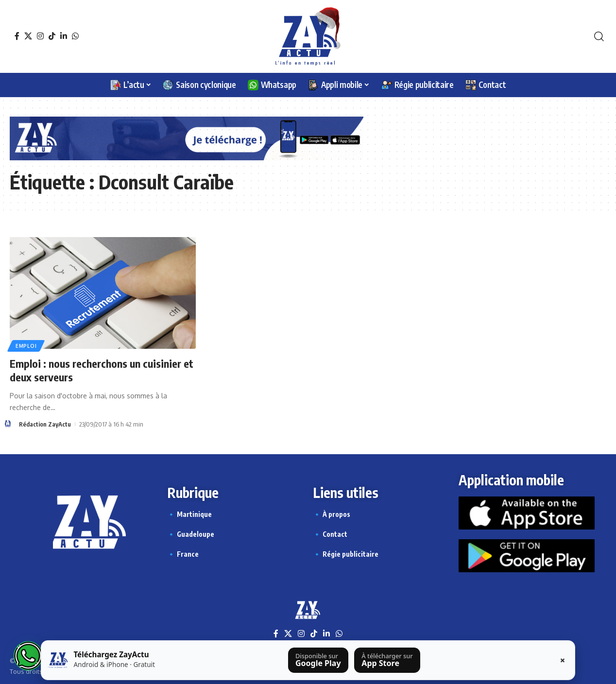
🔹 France (183, 554)
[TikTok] (52, 36)
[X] (28, 36)
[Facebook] (17, 36)
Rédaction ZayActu (45, 424)
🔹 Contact (330, 534)
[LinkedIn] (64, 36)
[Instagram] (40, 36)
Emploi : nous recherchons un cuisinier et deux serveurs (102, 370)
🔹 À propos (332, 514)
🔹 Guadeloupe (191, 534)
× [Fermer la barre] (563, 660)
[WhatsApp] (75, 36)
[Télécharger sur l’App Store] (387, 660)
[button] (599, 36)
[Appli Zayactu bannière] (187, 137)
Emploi (26, 346)
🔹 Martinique (189, 514)
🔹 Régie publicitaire (346, 554)
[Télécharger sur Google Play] (318, 660)
